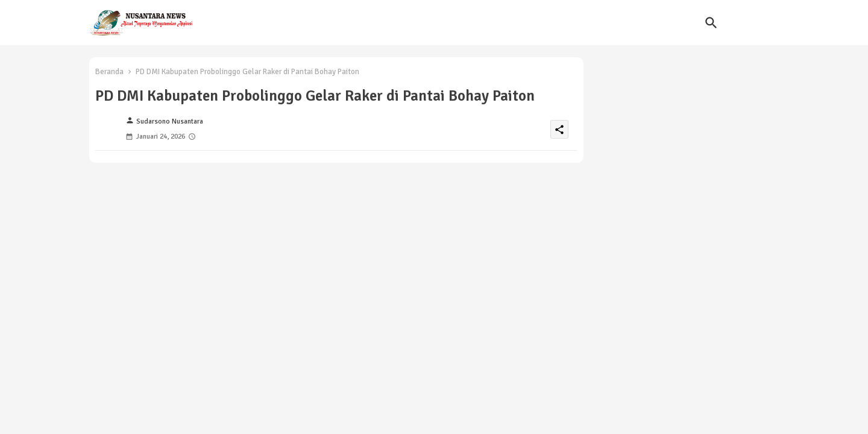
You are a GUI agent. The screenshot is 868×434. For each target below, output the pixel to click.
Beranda (109, 72)
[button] (711, 23)
